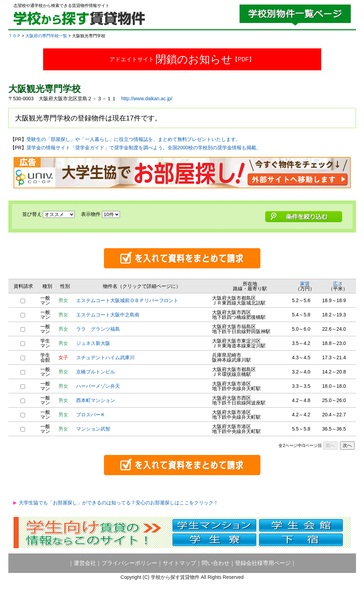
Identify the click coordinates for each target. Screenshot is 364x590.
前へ (330, 445)
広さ (338, 284)
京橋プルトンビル (96, 372)
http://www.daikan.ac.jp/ (147, 99)
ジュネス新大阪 (93, 343)
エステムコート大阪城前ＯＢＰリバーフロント (127, 300)
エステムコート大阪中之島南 (108, 315)
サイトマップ (179, 563)
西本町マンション (96, 400)
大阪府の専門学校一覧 (46, 36)
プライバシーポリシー (129, 563)
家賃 (305, 284)
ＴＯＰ (15, 36)
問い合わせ (216, 563)
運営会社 (85, 563)
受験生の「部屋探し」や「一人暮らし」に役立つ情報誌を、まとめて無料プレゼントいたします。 (134, 139)
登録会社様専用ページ (263, 563)
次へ (347, 445)
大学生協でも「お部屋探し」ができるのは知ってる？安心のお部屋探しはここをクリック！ (119, 503)
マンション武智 (93, 429)
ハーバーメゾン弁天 (98, 386)
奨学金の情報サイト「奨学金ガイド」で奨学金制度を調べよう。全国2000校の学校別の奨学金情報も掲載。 (144, 148)
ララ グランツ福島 (98, 329)
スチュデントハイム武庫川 (105, 357)
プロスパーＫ (91, 415)
